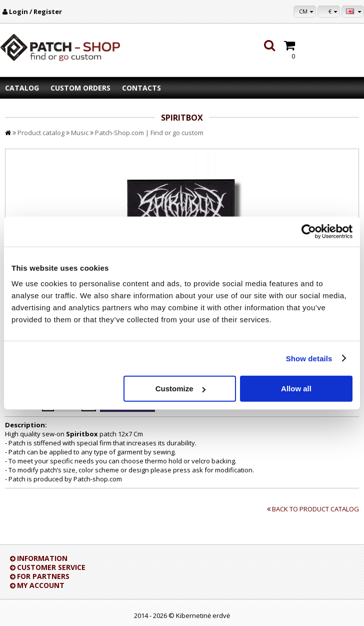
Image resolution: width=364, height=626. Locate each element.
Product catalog (41, 133)
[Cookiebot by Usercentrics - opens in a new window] (309, 231)
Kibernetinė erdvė (203, 615)
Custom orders (80, 88)
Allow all (296, 389)
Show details (309, 358)
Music (80, 133)
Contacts (141, 88)
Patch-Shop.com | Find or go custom (149, 133)
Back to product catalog (315, 509)
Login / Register (35, 12)
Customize (180, 389)
